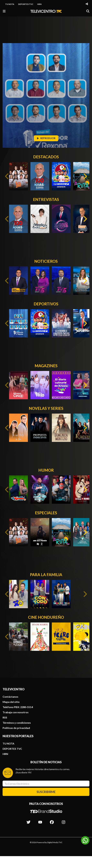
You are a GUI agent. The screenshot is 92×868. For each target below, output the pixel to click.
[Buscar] (88, 11)
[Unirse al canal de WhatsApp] (85, 840)
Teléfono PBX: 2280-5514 (18, 707)
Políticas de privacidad (16, 728)
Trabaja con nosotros (16, 712)
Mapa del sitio (11, 702)
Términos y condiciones (17, 723)
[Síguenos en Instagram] (63, 820)
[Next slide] (85, 176)
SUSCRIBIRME (46, 792)
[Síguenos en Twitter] (29, 820)
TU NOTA (10, 4)
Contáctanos (10, 697)
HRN (39, 4)
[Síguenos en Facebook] (52, 820)
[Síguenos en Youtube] (40, 820)
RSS (5, 717)
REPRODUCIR (46, 138)
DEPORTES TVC (26, 4)
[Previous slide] (7, 176)
